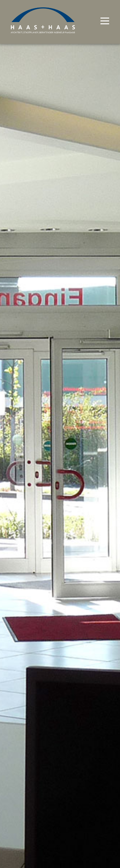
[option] (60, 434)
